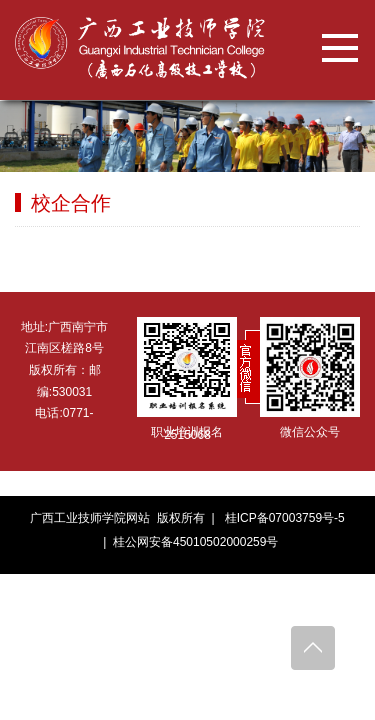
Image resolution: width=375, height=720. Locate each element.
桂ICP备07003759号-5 (285, 518)
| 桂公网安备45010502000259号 (188, 542)
